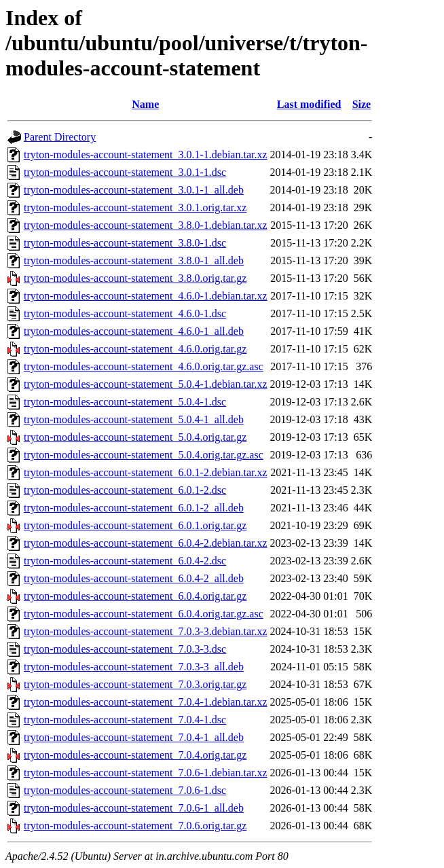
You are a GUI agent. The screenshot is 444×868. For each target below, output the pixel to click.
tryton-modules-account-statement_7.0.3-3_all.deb (134, 667)
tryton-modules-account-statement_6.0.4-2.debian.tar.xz (146, 543)
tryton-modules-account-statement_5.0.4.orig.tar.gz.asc (144, 455)
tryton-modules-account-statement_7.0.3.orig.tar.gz (135, 684)
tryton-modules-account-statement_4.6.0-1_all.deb (134, 331)
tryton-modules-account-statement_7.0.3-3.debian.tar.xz (146, 631)
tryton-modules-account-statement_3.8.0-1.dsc (125, 243)
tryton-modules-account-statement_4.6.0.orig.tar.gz (135, 349)
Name (145, 104)
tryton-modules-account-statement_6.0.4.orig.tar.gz (135, 596)
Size (362, 104)
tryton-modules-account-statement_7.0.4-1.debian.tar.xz (146, 702)
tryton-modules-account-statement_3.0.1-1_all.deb (134, 190)
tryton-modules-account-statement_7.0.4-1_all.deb (134, 737)
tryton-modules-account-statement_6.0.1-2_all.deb (134, 508)
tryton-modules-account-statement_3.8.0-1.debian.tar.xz (146, 225)
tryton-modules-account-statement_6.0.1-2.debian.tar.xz (146, 472)
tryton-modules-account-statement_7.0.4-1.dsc (125, 720)
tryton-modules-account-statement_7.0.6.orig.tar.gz (135, 826)
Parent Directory (60, 137)
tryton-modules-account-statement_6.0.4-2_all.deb (134, 578)
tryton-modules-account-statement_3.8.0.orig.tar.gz (135, 278)
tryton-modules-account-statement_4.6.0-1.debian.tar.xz (146, 296)
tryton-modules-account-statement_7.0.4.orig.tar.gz (135, 755)
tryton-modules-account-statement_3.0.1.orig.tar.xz (135, 207)
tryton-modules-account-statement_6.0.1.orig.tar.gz (135, 525)
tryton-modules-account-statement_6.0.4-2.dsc (125, 561)
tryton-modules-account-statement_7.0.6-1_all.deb (134, 808)
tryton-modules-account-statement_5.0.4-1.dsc (125, 402)
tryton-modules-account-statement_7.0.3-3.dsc (125, 649)
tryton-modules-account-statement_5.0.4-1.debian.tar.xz (146, 384)
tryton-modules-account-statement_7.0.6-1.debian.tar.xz (146, 773)
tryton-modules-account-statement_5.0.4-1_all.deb (134, 419)
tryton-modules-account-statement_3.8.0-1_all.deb (134, 260)
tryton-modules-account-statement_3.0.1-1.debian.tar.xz (146, 155)
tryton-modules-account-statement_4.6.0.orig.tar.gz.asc (144, 366)
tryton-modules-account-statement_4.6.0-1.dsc (125, 313)
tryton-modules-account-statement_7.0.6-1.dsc (125, 790)
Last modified (309, 104)
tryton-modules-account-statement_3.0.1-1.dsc (125, 172)
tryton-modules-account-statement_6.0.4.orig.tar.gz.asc (144, 614)
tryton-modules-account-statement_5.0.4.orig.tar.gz (135, 437)
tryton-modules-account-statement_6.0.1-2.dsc (125, 490)
